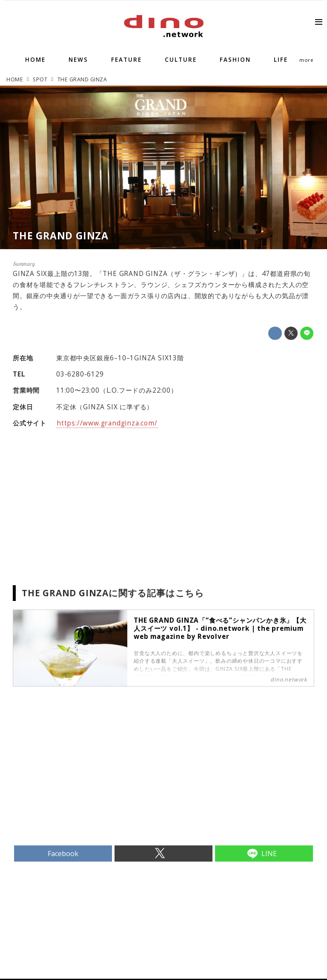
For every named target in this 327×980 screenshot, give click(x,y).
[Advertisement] (88, 780)
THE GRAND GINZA (61, 236)
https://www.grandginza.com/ (107, 423)
